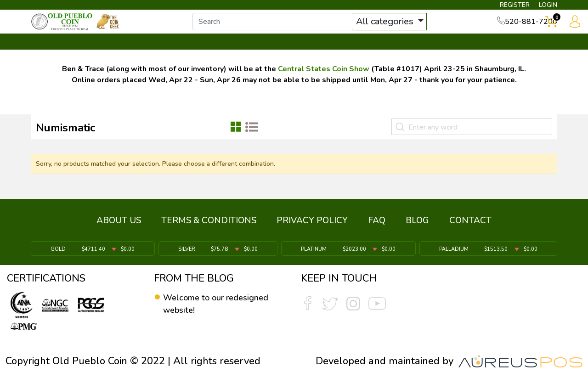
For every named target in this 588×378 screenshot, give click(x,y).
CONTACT (526, 58)
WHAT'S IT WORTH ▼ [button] (227, 58)
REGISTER (498, 7)
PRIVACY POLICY (312, 227)
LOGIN (540, 7)
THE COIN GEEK (328, 58)
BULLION (60, 58)
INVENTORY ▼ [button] (130, 58)
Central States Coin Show (324, 85)
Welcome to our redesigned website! (209, 305)
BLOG (417, 227)
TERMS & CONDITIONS (209, 227)
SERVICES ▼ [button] (407, 58)
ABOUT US (119, 227)
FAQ (377, 227)
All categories (407, 31)
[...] (294, 31)
